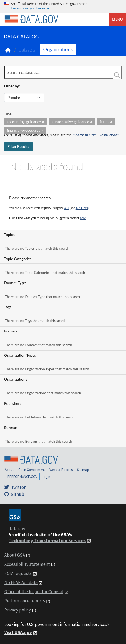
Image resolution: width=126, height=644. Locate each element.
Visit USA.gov (18, 632)
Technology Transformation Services (47, 541)
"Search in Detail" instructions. (96, 135)
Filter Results (18, 146)
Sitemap (83, 470)
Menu (117, 19)
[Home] (31, 19)
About (9, 470)
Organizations (58, 49)
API (67, 208)
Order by (11, 86)
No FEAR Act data (21, 582)
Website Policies (61, 470)
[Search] (117, 75)
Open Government (32, 470)
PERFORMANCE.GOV (22, 477)
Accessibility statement (27, 564)
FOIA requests (18, 573)
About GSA (15, 555)
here (83, 218)
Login (46, 477)
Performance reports (25, 601)
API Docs (82, 208)
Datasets (27, 50)
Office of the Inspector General (34, 592)
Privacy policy (18, 610)
